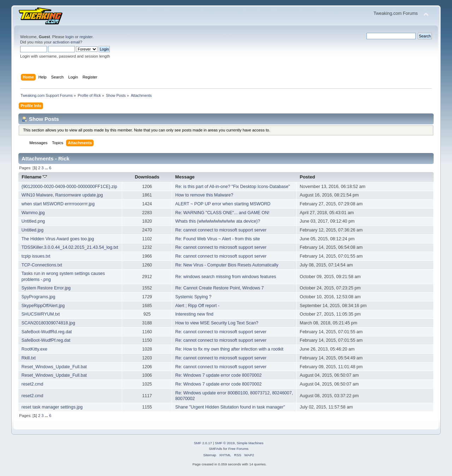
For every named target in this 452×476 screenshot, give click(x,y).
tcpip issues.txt (36, 256)
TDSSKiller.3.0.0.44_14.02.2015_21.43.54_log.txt (70, 247)
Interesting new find (194, 314)
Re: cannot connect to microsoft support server (221, 230)
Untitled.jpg (32, 230)
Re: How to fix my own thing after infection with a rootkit (229, 349)
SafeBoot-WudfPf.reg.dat (46, 340)
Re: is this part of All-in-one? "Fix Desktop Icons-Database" (233, 187)
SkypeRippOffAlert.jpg (43, 306)
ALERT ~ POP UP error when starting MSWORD (223, 204)
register (86, 37)
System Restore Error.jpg (46, 288)
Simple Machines (250, 443)
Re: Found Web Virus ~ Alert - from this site (218, 239)
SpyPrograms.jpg (38, 297)
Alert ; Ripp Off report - (197, 306)
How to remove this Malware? (204, 195)
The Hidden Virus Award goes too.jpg (58, 239)
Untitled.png (33, 221)
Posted (307, 177)
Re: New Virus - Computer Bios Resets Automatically (227, 265)
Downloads (147, 177)
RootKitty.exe (34, 349)
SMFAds (216, 449)
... (47, 168)
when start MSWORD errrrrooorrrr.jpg (58, 204)
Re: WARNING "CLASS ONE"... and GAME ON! (222, 213)
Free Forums (238, 449)
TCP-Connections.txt (42, 265)
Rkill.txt (29, 358)
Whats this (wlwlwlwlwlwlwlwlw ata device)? (218, 221)
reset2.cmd (32, 384)
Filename (34, 177)
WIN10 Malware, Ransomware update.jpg (62, 195)
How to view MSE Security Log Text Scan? (217, 323)
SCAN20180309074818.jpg (48, 323)
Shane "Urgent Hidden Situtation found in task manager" (230, 407)
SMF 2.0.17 (203, 443)
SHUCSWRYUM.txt (41, 314)
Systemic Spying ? (193, 297)
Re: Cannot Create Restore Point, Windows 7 (219, 288)
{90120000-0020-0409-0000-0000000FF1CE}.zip (69, 187)
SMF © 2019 (225, 443)
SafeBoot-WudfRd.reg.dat (47, 332)
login (70, 37)
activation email (66, 42)
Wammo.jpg (33, 213)
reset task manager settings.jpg (52, 407)
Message (185, 177)
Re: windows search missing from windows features (226, 277)
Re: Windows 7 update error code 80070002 (218, 375)
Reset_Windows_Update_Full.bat (54, 367)
